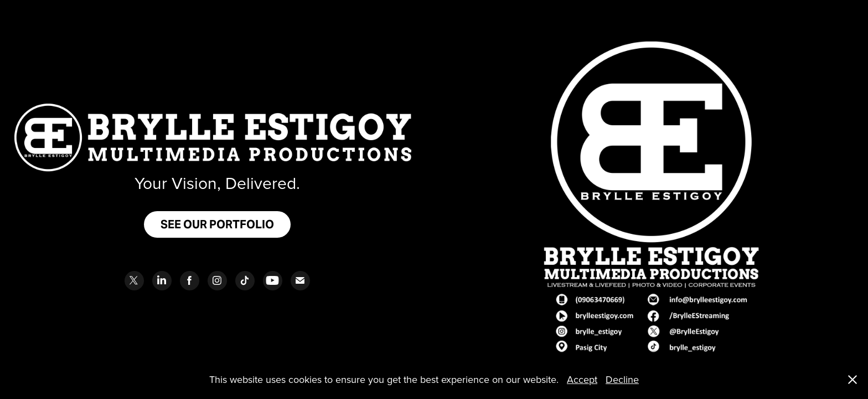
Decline (622, 379)
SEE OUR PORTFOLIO (217, 224)
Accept (582, 379)
